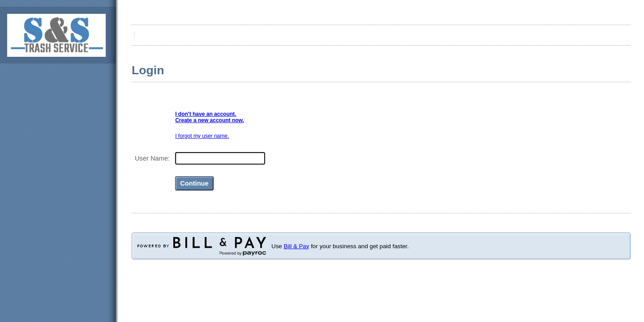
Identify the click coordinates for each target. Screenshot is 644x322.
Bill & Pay (296, 246)
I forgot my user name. (202, 136)
